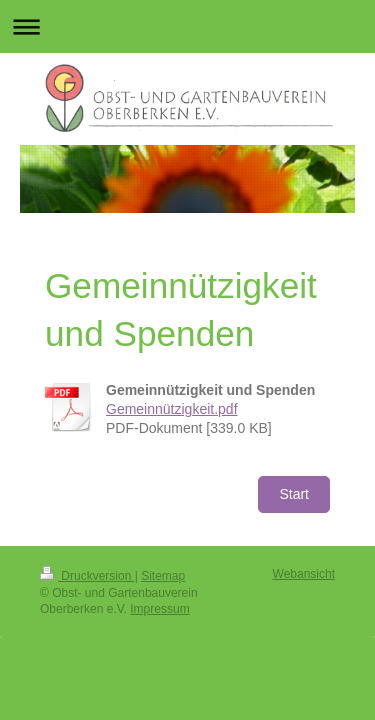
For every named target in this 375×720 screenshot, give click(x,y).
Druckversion (87, 576)
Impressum (159, 609)
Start (294, 494)
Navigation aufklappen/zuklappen (187, 26)
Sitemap (163, 576)
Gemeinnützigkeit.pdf (172, 409)
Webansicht (304, 574)
